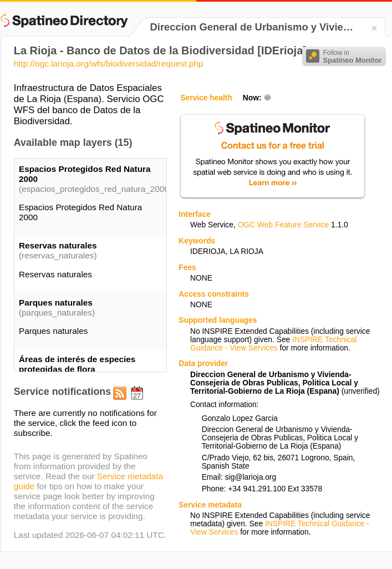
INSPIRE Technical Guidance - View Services (273, 344)
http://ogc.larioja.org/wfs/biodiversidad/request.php (109, 63)
